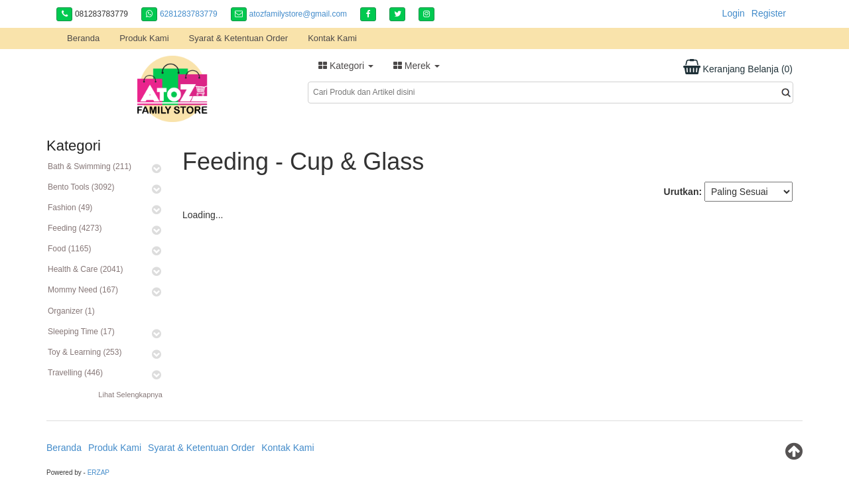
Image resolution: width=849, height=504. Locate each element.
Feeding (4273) (75, 228)
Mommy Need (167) (83, 290)
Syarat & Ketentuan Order (239, 38)
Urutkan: (683, 192)
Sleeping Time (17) (81, 332)
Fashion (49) (70, 208)
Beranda (83, 38)
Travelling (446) (75, 373)
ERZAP (98, 472)
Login (734, 13)
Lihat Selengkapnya (130, 395)
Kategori (346, 66)
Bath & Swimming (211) (90, 166)
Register (769, 13)
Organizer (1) (71, 311)
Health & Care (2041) (85, 269)
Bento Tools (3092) (81, 187)
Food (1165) (69, 249)
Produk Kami (144, 38)
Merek (417, 66)
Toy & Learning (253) (85, 352)
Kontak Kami (332, 38)
